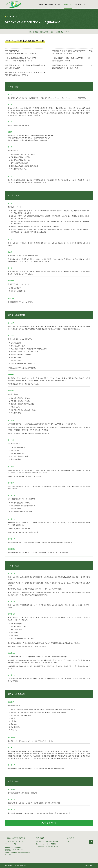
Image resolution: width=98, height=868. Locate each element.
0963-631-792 (18, 850)
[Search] (85, 4)
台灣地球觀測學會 (52, 846)
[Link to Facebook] (92, 4)
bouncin (91, 865)
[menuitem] (41, 4)
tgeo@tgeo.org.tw (19, 847)
